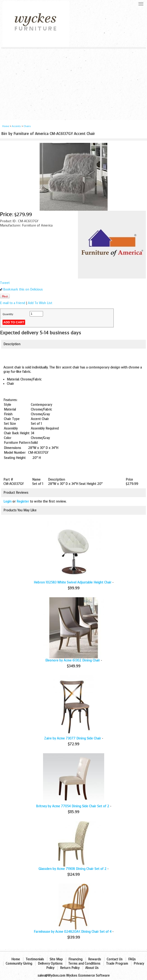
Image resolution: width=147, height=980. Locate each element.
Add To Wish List (40, 303)
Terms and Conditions (84, 964)
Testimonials (35, 959)
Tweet (5, 283)
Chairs (27, 126)
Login (7, 502)
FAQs (132, 959)
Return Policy (70, 968)
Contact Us (115, 959)
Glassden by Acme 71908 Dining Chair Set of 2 (72, 869)
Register (23, 502)
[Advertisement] (73, 83)
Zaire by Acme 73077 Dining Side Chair (73, 738)
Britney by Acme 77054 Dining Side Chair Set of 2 (73, 806)
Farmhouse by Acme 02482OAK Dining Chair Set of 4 (73, 932)
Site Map (56, 959)
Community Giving (19, 964)
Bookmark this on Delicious (23, 289)
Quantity (8, 314)
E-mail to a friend (13, 303)
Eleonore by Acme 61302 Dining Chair (73, 660)
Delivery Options (50, 964)
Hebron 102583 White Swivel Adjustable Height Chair (73, 582)
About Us (92, 968)
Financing (75, 959)
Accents (16, 126)
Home (6, 126)
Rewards (95, 959)
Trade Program (117, 964)
